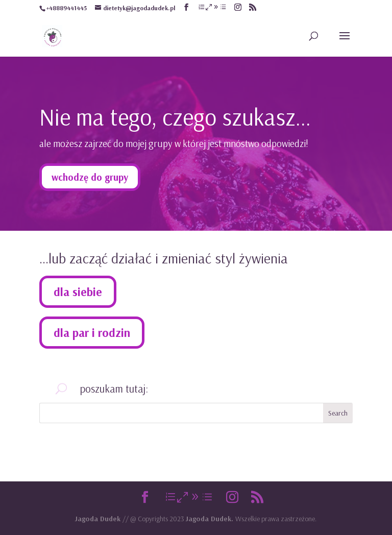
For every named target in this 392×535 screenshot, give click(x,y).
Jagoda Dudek (99, 519)
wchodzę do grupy (90, 177)
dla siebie (78, 292)
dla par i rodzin (92, 333)
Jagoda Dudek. (211, 519)
